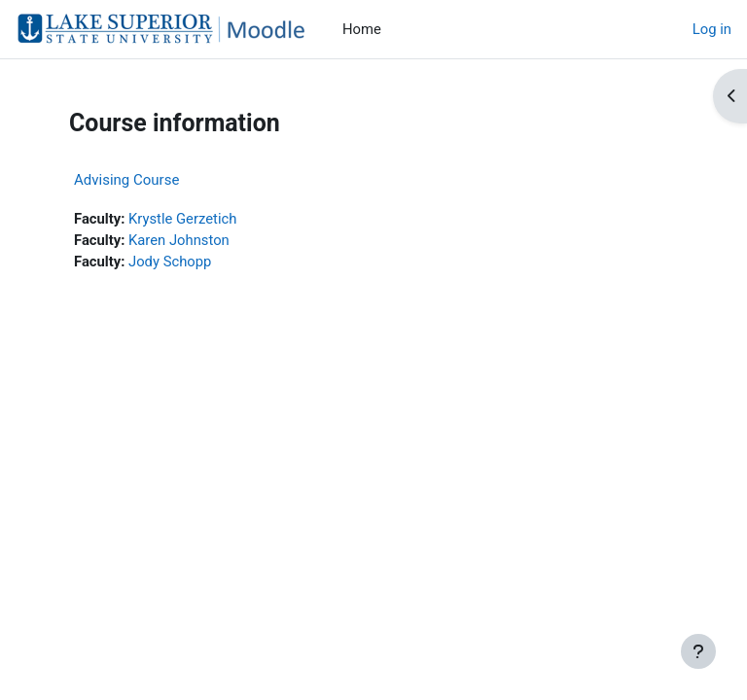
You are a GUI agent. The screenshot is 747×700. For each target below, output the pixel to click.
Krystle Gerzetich (182, 219)
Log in (712, 29)
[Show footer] (698, 651)
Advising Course (126, 180)
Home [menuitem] (362, 29)
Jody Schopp (170, 262)
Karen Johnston (179, 240)
